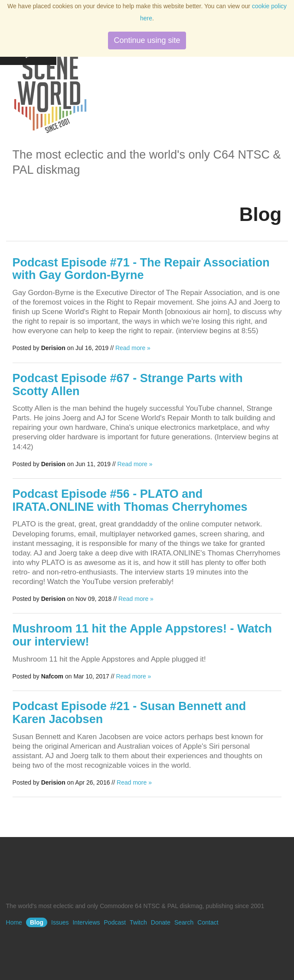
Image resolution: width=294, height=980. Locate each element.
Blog (37, 922)
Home (14, 922)
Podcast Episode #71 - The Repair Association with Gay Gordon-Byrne (141, 269)
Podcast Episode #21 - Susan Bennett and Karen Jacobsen (129, 713)
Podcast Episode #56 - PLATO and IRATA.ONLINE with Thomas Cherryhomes (130, 500)
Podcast (115, 922)
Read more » (133, 348)
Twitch (138, 922)
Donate (161, 922)
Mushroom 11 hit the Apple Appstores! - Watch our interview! (142, 635)
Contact (208, 922)
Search (184, 922)
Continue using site (147, 40)
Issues (60, 922)
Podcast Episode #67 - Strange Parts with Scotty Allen (128, 385)
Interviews (86, 922)
